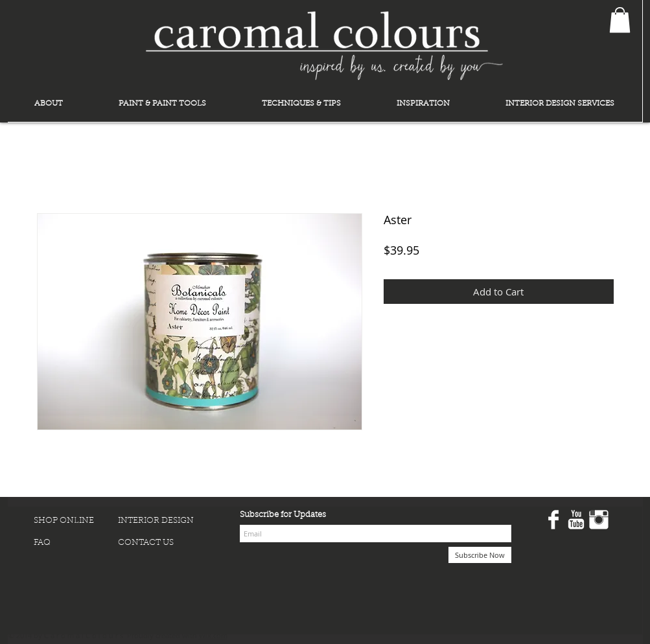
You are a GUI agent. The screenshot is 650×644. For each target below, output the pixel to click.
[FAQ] (76, 543)
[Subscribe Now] (480, 555)
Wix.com (213, 635)
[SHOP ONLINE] (76, 521)
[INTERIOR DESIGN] (160, 521)
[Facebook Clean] (553, 520)
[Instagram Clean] (599, 520)
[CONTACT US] (160, 543)
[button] (620, 20)
